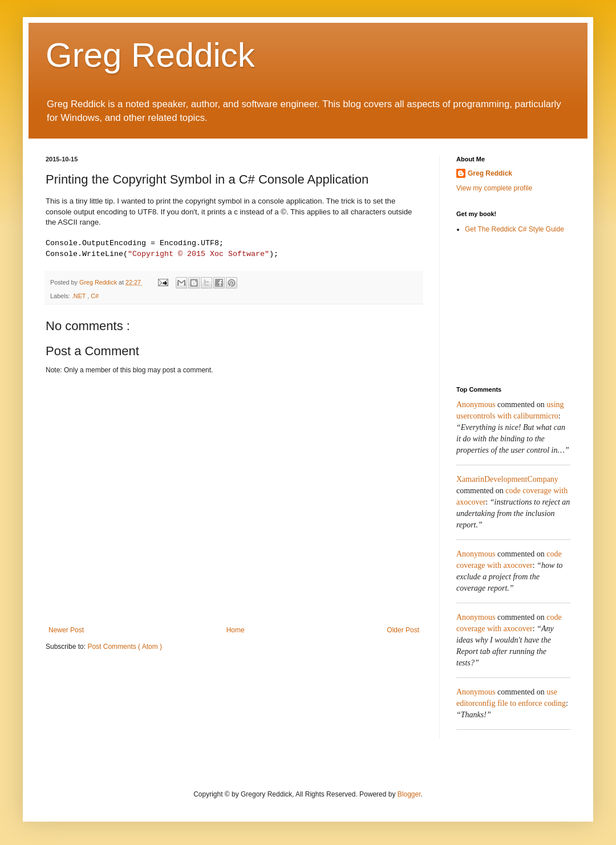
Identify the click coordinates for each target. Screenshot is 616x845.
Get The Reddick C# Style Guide (514, 229)
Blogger (409, 794)
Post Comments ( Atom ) (125, 649)
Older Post (403, 632)
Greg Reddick (150, 55)
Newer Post (66, 632)
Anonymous (476, 405)
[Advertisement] (513, 310)
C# (95, 298)
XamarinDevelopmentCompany (507, 479)
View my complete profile (494, 188)
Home (236, 632)
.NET (80, 298)
